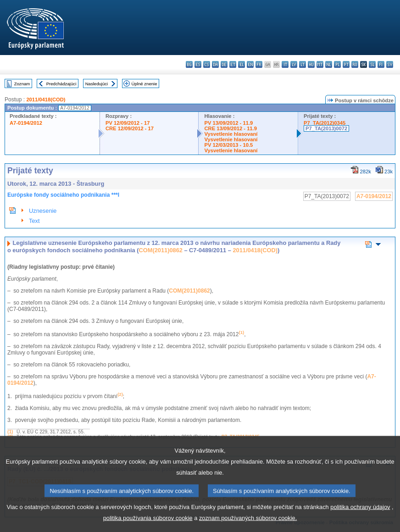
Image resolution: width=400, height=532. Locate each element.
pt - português (346, 64)
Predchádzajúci (61, 84)
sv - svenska (390, 64)
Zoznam (22, 84)
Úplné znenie (144, 84)
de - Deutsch (224, 64)
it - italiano (285, 64)
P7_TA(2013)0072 (326, 128)
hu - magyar (311, 64)
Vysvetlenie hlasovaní (231, 134)
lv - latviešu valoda (294, 64)
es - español (198, 64)
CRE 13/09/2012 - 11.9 (230, 128)
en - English (250, 64)
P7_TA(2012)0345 (325, 123)
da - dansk (215, 64)
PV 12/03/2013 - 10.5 (228, 145)
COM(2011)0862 (161, 250)
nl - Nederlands (329, 64)
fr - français (259, 64)
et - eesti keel (233, 64)
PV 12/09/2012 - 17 (128, 123)
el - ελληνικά (242, 64)
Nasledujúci (97, 84)
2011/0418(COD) (46, 100)
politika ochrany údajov (360, 517)
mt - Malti (320, 64)
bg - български (189, 64)
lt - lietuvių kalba (303, 64)
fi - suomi (381, 64)
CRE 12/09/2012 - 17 (130, 128)
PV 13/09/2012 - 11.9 (228, 123)
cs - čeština (207, 64)
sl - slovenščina (372, 64)
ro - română (355, 64)
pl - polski (337, 64)
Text (34, 221)
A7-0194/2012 (26, 123)
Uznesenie (43, 211)
